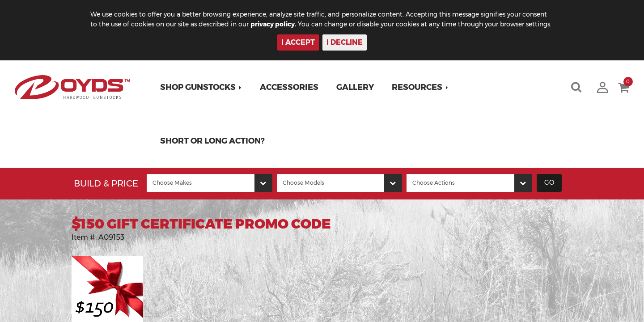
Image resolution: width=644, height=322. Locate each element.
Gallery (355, 87)
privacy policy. (273, 24)
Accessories (289, 87)
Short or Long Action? (212, 141)
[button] (201, 87)
